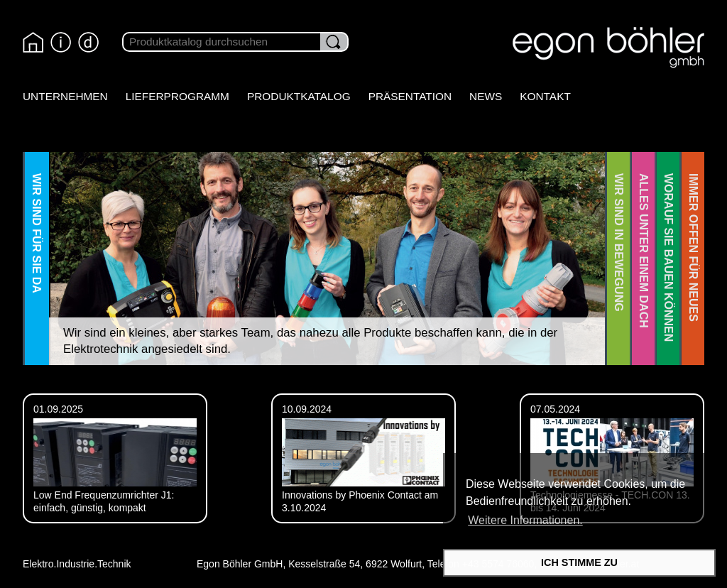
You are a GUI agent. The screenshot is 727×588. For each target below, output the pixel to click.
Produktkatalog (299, 96)
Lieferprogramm (177, 96)
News (486, 96)
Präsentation (410, 96)
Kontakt (545, 96)
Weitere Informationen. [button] (525, 520)
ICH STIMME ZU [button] (579, 562)
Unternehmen (65, 96)
